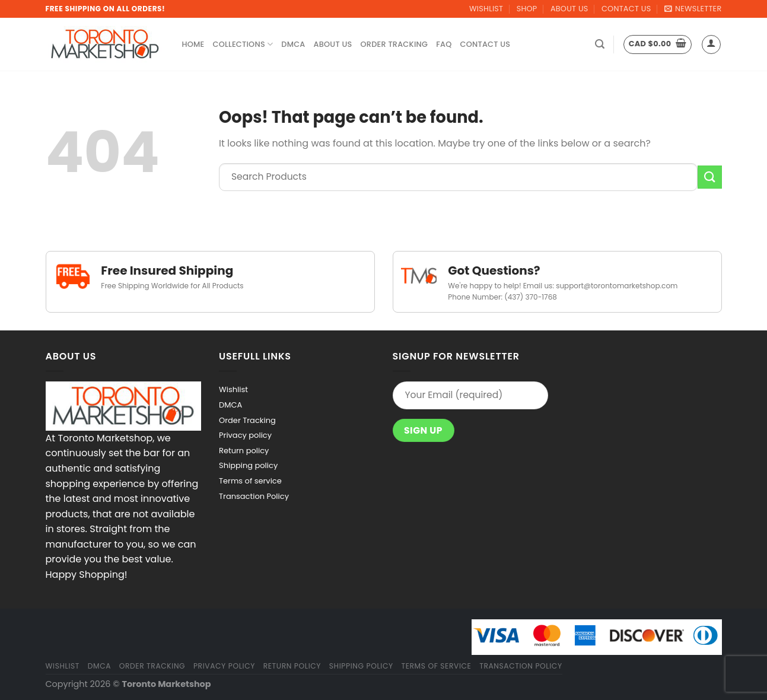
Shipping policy (248, 465)
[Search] (600, 44)
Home (193, 44)
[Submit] (709, 177)
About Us (569, 9)
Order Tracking (394, 44)
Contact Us (626, 9)
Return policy (244, 451)
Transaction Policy (254, 496)
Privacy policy (245, 435)
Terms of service (250, 481)
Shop (527, 9)
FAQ (444, 44)
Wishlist (486, 9)
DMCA (293, 44)
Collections (243, 44)
